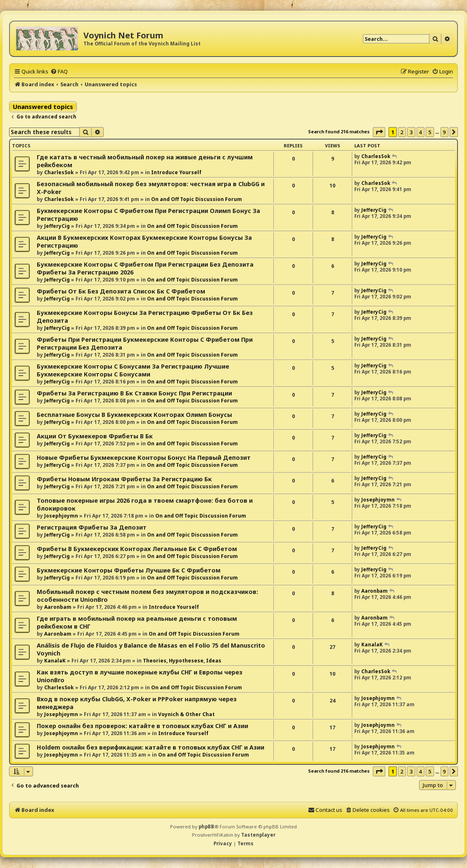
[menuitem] (59, 71)
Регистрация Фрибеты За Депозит (92, 527)
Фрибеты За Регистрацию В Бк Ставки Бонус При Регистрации (134, 393)
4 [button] (421, 132)
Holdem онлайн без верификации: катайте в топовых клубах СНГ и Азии (151, 747)
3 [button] (411, 132)
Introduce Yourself (176, 172)
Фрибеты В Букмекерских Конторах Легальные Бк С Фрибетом (137, 549)
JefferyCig (57, 226)
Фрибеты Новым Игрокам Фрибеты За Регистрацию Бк (124, 479)
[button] (379, 132)
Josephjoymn (61, 516)
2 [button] (402, 132)
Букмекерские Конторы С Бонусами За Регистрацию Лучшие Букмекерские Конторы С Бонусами (133, 370)
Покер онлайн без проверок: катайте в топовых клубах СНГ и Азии (142, 726)
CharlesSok (59, 172)
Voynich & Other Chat (186, 714)
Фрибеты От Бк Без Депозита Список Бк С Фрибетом (121, 291)
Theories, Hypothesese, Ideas (182, 661)
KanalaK (55, 661)
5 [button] (430, 132)
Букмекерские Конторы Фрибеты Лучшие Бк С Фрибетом (129, 570)
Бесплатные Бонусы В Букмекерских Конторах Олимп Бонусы (134, 415)
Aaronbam (58, 607)
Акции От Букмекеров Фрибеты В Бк (95, 436)
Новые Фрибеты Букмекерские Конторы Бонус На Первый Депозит (144, 458)
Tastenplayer (258, 835)
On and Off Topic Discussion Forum (197, 199)
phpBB (206, 827)
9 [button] (444, 132)
